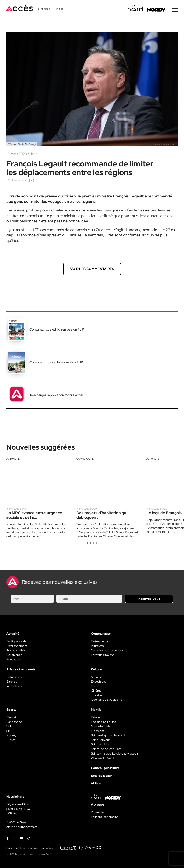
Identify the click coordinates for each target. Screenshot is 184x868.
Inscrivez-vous (149, 599)
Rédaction (20, 181)
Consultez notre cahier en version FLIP (56, 363)
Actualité (13, 459)
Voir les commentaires (92, 269)
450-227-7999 (17, 823)
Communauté (85, 459)
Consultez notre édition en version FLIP (57, 330)
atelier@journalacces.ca (22, 828)
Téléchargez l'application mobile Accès (57, 396)
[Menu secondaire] (175, 11)
